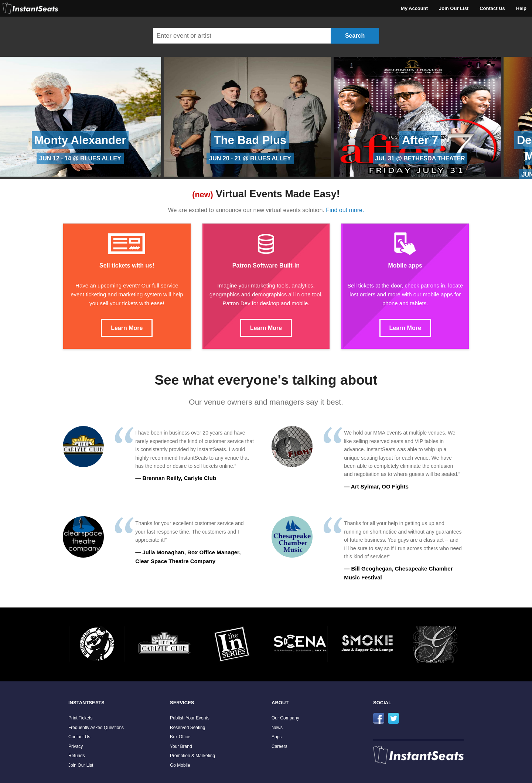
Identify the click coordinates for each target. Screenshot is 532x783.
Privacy (76, 746)
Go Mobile (180, 765)
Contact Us (492, 8)
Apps (277, 737)
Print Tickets (80, 718)
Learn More (127, 328)
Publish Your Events (190, 718)
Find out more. (345, 210)
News (277, 728)
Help (521, 8)
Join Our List (454, 8)
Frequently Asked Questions (96, 728)
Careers (279, 746)
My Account (414, 8)
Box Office (180, 737)
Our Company (285, 718)
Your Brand (181, 746)
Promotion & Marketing (192, 756)
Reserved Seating (187, 728)
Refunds (77, 756)
